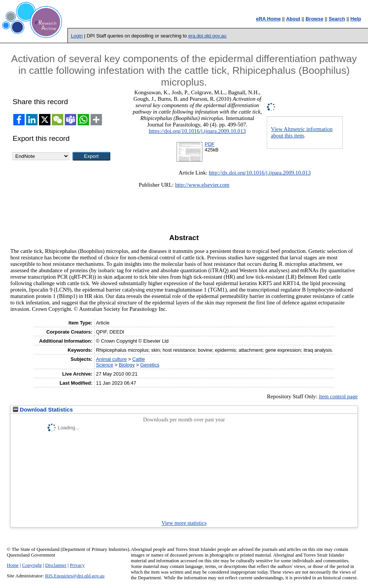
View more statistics (184, 523)
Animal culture (111, 359)
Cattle (139, 359)
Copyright (32, 565)
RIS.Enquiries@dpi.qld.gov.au (75, 576)
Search (337, 19)
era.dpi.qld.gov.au (207, 36)
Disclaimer (56, 565)
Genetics (150, 365)
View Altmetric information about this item (302, 132)
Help (356, 19)
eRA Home (268, 19)
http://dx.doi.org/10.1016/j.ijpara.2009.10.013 (260, 173)
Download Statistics (43, 410)
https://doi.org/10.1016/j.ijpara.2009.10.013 (197, 131)
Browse (314, 19)
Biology (127, 365)
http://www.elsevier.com (202, 185)
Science (105, 365)
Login (77, 36)
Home (13, 565)
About (293, 19)
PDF (210, 144)
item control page (338, 396)
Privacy (77, 565)
